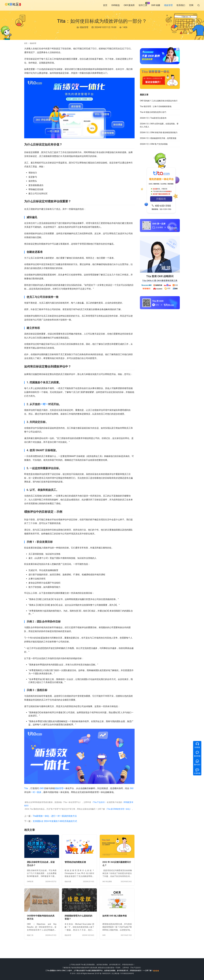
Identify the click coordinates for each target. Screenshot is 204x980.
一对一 (44, 404)
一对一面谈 (36, 792)
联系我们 (181, 5)
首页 (105, 5)
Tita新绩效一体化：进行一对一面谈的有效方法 (55, 816)
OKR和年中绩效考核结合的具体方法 (41, 917)
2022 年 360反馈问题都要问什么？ (117, 864)
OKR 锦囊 (156, 5)
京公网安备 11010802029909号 (123, 973)
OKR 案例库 (129, 5)
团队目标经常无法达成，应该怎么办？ (41, 864)
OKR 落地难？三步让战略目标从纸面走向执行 (159, 101)
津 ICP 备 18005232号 (103, 973)
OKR (42, 788)
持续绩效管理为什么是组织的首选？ (78, 917)
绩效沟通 (68, 882)
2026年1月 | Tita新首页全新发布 (153, 118)
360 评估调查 (107, 882)
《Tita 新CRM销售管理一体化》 (118, 809)
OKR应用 (30, 882)
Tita (26, 788)
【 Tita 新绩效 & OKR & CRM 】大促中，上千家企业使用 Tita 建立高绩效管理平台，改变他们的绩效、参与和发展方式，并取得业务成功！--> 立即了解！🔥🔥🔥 (102, 971)
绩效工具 (30, 935)
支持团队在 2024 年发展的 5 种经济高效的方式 (55, 821)
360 (132, 788)
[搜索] (199, 5)
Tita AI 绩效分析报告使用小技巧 (153, 112)
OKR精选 (115, 5)
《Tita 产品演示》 (99, 802)
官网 (191, 5)
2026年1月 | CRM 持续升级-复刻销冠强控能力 (159, 132)
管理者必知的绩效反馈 (75, 862)
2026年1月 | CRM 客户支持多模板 (154, 144)
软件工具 (143, 5)
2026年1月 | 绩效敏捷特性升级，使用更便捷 (158, 138)
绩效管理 (168, 5)
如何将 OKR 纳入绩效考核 (115, 916)
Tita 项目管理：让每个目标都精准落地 (156, 106)
